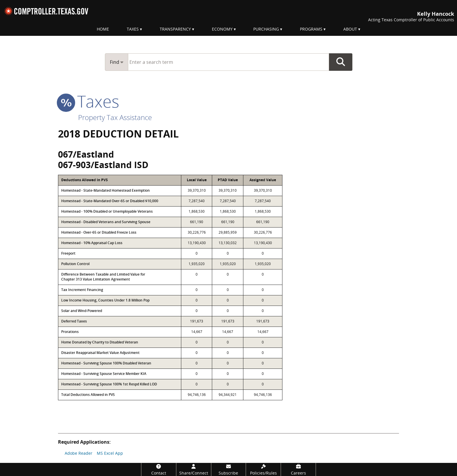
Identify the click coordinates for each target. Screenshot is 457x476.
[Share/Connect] (194, 469)
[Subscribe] (229, 469)
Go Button (341, 62)
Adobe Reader (79, 453)
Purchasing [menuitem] (266, 29)
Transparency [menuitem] (175, 29)
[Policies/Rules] (263, 469)
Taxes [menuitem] (133, 29)
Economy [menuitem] (222, 29)
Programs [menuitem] (311, 29)
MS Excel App (110, 453)
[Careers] (298, 469)
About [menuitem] (350, 29)
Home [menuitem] (103, 29)
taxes (89, 101)
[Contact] (159, 469)
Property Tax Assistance (115, 117)
